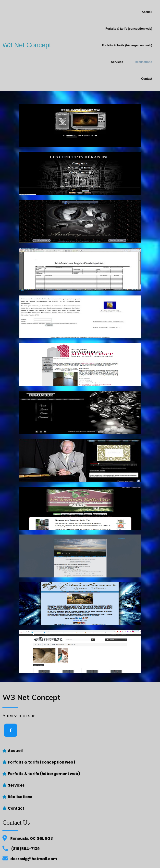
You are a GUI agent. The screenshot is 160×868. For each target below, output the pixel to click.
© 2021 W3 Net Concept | (64, 860)
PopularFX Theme (103, 860)
